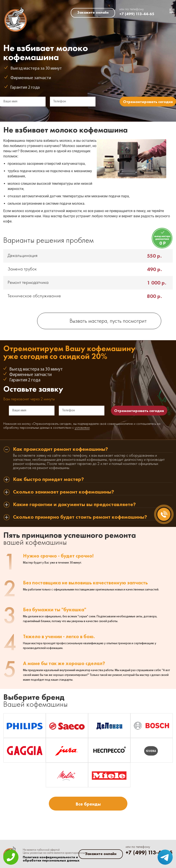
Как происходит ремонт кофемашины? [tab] (61, 449)
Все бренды (88, 804)
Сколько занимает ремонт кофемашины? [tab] (64, 492)
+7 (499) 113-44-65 (137, 14)
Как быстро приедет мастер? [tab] (49, 480)
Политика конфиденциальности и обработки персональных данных (51, 859)
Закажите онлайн (93, 12)
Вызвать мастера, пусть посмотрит (108, 321)
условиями (82, 428)
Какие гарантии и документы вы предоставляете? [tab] (74, 505)
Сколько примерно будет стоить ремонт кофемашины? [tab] (80, 517)
